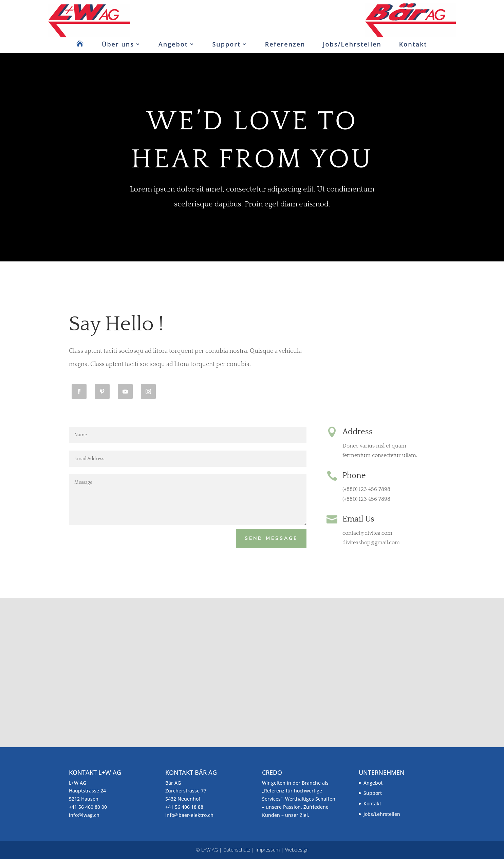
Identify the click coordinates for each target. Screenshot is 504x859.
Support (226, 44)
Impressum (268, 850)
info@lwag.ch (84, 815)
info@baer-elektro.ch (189, 815)
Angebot (173, 44)
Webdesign (297, 850)
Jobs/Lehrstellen (352, 44)
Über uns (118, 44)
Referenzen (285, 44)
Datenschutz (237, 850)
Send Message (271, 538)
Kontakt (413, 44)
